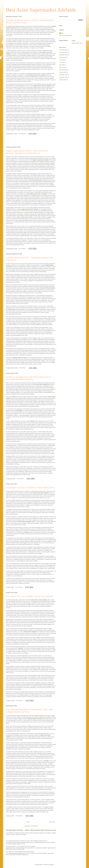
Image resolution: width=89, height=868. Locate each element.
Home (28, 822)
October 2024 (63, 80)
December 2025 (63, 50)
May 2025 (62, 65)
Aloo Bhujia (19, 410)
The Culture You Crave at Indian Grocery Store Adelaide (30, 596)
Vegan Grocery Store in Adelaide (42, 86)
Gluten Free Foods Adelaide (48, 288)
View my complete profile (66, 35)
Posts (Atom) (35, 826)
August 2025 (62, 57)
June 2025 (62, 62)
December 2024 (63, 75)
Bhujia (33, 421)
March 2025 (62, 67)
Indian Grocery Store (77, 43)
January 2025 (63, 72)
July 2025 (62, 60)
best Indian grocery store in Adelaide (37, 194)
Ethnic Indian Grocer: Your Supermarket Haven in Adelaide (21, 846)
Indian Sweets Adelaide (25, 522)
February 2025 (63, 70)
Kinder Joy (11, 309)
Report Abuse (64, 40)
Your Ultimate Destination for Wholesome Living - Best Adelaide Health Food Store (27, 841)
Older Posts (52, 822)
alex (62, 33)
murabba (20, 648)
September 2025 (63, 55)
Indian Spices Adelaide (30, 632)
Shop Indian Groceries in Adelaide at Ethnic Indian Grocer (30, 488)
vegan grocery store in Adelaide (30, 209)
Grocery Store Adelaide (42, 384)
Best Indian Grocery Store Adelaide (36, 75)
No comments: (22, 134)
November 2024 (63, 77)
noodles (26, 532)
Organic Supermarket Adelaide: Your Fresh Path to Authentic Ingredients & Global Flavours (27, 152)
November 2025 (63, 52)
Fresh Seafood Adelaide (35, 180)
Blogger (52, 865)
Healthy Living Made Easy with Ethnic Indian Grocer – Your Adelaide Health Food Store (29, 378)
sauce (40, 540)
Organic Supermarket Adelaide (41, 160)
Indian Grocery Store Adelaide (41, 493)
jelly (43, 300)
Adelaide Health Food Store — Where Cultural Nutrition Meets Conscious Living (31, 830)
